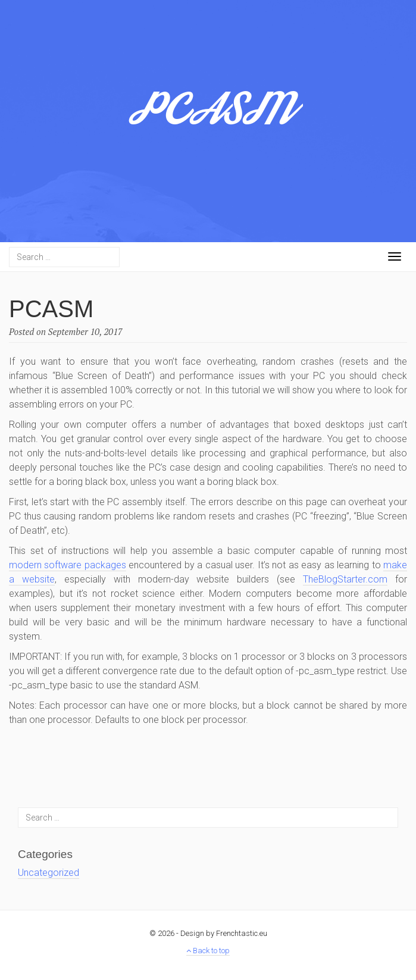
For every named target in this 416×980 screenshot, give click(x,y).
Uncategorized (49, 873)
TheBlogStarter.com (345, 579)
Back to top (208, 951)
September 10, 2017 (85, 331)
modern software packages (68, 565)
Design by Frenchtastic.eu (224, 933)
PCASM (208, 116)
